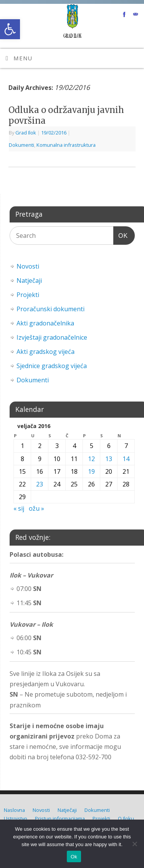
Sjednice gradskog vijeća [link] (52, 366)
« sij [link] (19, 508)
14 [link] (126, 459)
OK (121, 235)
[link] (10, 29)
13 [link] (109, 459)
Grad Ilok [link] (26, 133)
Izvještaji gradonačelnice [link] (52, 337)
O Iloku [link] (126, 818)
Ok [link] (74, 857)
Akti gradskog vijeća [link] (46, 352)
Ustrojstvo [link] (16, 818)
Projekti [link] (28, 295)
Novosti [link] (28, 266)
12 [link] (91, 459)
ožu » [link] (36, 508)
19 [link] (91, 471)
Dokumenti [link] (22, 145)
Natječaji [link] (29, 280)
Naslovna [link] (14, 810)
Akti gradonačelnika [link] (45, 323)
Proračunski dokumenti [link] (50, 309)
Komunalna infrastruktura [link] (66, 145)
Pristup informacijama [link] (60, 818)
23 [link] (40, 484)
